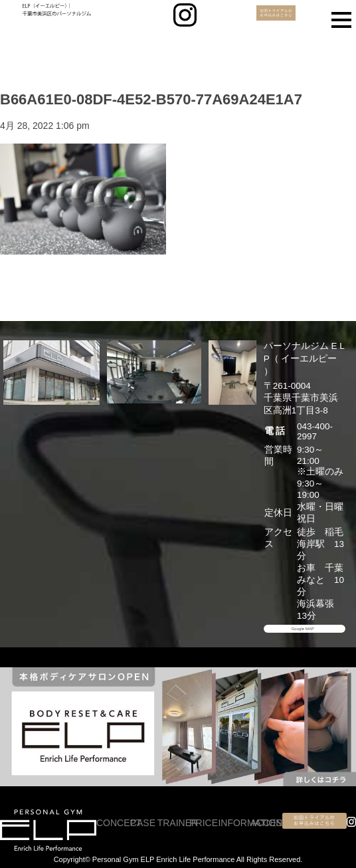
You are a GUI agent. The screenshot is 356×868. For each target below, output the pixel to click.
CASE (143, 823)
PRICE (204, 823)
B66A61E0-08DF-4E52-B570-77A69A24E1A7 (151, 99)
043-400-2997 (315, 431)
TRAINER (178, 823)
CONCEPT (119, 823)
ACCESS (270, 823)
